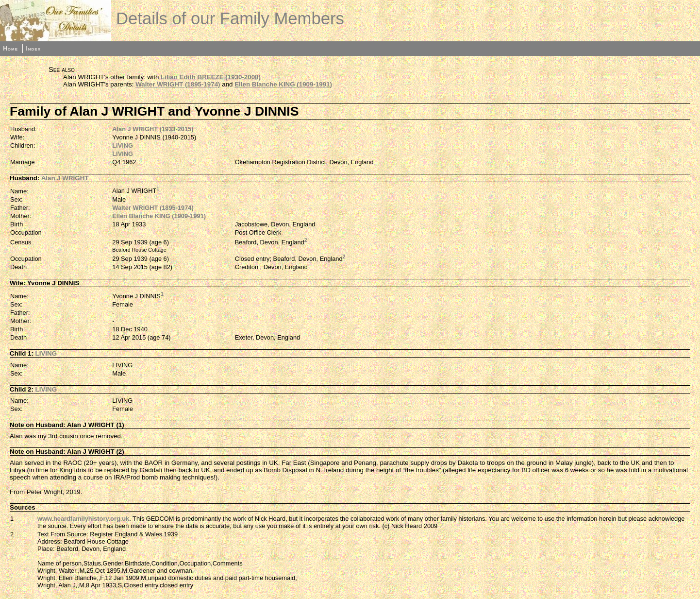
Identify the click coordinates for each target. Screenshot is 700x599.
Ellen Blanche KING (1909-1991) (283, 84)
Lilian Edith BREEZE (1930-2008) (211, 77)
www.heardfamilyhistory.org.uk (83, 519)
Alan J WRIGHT (65, 178)
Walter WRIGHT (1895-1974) (178, 84)
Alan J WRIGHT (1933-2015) (153, 129)
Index (33, 49)
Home (10, 49)
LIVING (123, 145)
